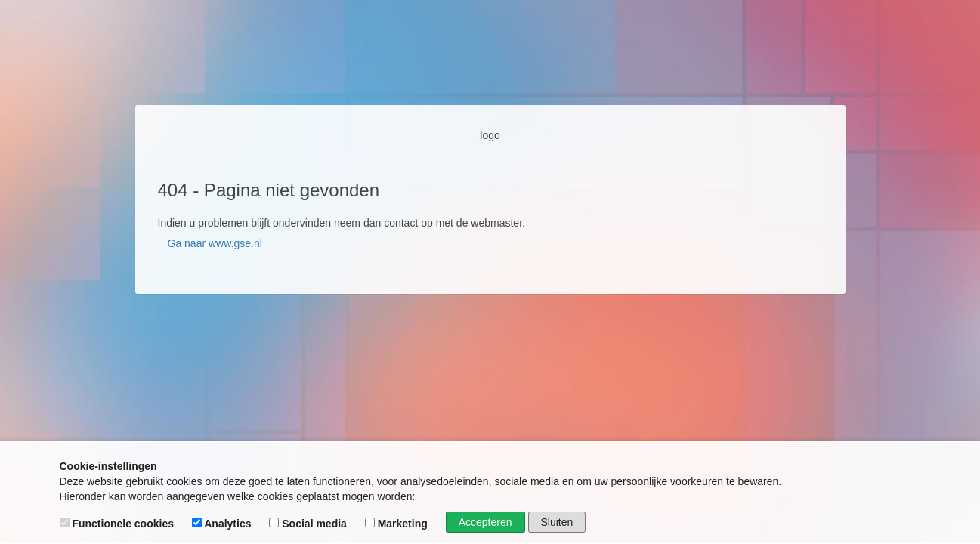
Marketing (398, 524)
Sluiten (557, 522)
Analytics (223, 524)
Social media (309, 524)
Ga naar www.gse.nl (215, 243)
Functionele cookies (118, 524)
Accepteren (485, 522)
